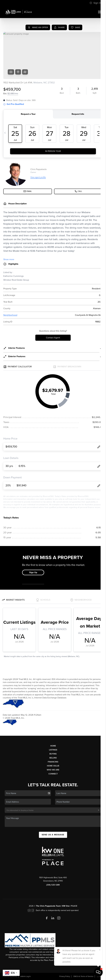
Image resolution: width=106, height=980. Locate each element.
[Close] (100, 950)
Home (53, 746)
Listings (53, 750)
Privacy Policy (65, 976)
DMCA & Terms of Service (83, 976)
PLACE (74, 906)
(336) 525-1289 (53, 885)
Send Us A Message (53, 835)
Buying (53, 754)
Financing (53, 762)
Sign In (95, 3)
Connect (53, 774)
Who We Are (53, 770)
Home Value (53, 766)
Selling (53, 758)
